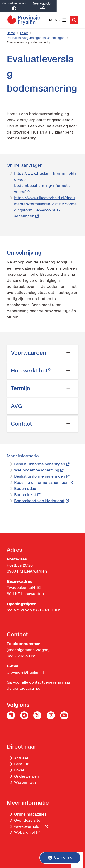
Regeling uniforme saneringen (44, 482)
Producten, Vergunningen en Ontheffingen (36, 38)
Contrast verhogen (14, 6)
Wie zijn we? (25, 782)
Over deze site (27, 820)
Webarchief (27, 832)
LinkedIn (11, 715)
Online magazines (30, 814)
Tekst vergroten (42, 6)
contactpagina (26, 688)
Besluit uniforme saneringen (42, 464)
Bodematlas (25, 489)
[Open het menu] (57, 20)
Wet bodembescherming (39, 470)
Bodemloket (27, 495)
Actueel (21, 758)
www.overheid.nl (31, 827)
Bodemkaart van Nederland (41, 501)
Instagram (51, 715)
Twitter (37, 715)
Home (11, 33)
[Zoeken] (74, 20)
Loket (24, 33)
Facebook (24, 715)
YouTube (64, 715)
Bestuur (21, 764)
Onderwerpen (27, 776)
